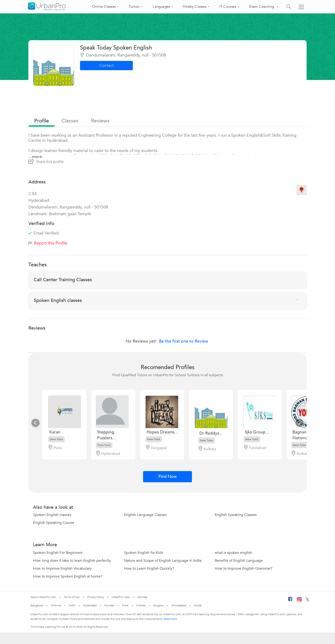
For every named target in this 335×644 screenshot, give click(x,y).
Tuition (134, 7)
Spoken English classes (52, 515)
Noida (198, 605)
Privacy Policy (96, 597)
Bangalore (37, 605)
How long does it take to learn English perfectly (72, 561)
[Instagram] (299, 601)
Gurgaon (158, 605)
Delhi (72, 605)
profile (42, 121)
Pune (125, 605)
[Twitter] (307, 601)
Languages (161, 7)
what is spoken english (233, 553)
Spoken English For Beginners (58, 553)
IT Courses (228, 7)
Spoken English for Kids (144, 553)
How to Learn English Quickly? (149, 568)
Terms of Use (72, 597)
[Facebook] (290, 601)
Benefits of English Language (239, 561)
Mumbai (109, 605)
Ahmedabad (179, 605)
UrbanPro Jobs (121, 597)
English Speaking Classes (236, 515)
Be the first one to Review (184, 341)
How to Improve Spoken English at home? (68, 576)
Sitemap (142, 597)
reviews (100, 121)
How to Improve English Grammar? (244, 568)
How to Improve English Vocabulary (62, 568)
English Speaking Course (54, 523)
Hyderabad (90, 605)
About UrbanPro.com (43, 597)
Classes (70, 121)
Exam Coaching (262, 7)
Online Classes (104, 7)
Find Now (168, 477)
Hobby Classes (195, 7)
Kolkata (141, 605)
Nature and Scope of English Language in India (163, 561)
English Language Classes (145, 515)
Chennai (56, 605)
